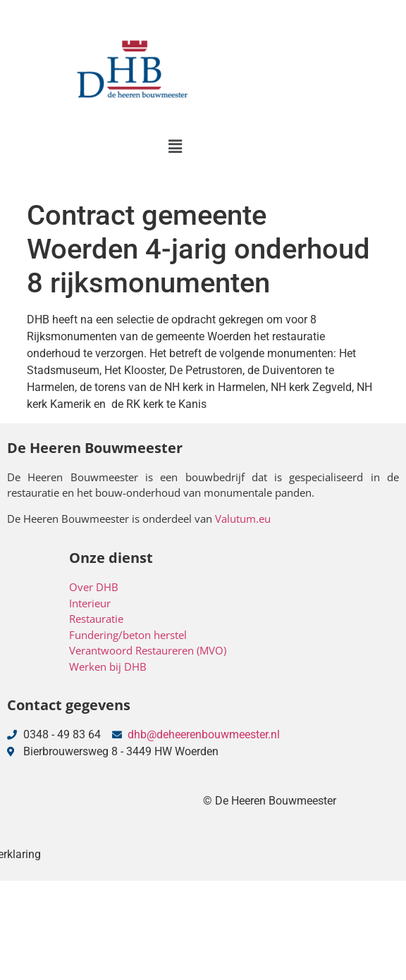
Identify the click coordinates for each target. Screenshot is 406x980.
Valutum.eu (243, 519)
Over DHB (94, 587)
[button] (175, 147)
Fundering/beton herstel (128, 635)
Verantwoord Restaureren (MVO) (148, 650)
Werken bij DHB (108, 666)
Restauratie (96, 619)
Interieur (90, 603)
